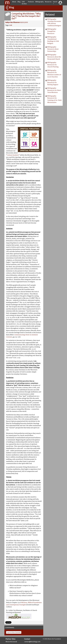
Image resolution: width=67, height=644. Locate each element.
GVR (11, 25)
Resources (48, 2)
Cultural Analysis (13, 155)
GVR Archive (24, 3)
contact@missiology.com (32, 642)
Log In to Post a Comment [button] (14, 632)
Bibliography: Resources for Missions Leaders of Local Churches (54, 74)
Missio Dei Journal (11, 642)
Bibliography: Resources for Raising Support (53, 83)
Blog (19, 2)
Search (55, 2)
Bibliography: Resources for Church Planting (53, 65)
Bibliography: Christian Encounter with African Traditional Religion (54, 22)
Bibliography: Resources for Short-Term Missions (54, 90)
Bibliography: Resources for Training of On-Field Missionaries (54, 99)
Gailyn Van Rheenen (13, 22)
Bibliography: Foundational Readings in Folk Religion (53, 40)
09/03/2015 (24, 22)
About (14, 2)
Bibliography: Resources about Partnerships (53, 49)
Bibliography (39, 2)
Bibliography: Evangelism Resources (52, 31)
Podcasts (31, 2)
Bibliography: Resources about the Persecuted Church (54, 57)
